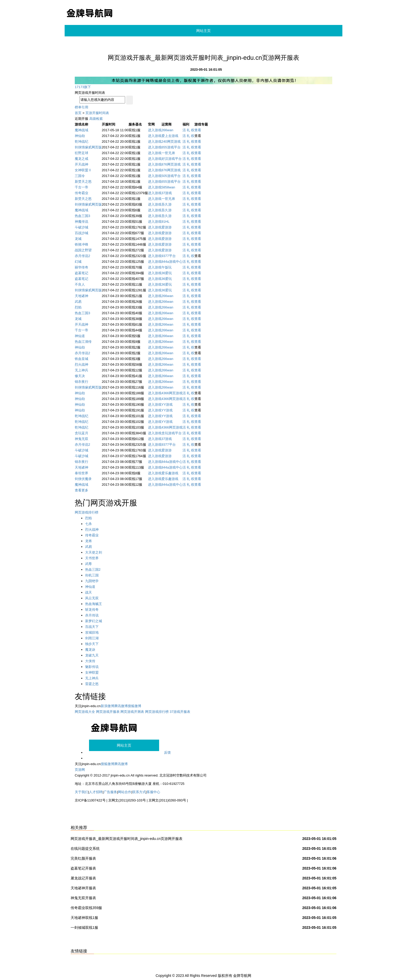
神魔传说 (82, 222)
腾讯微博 (121, 706)
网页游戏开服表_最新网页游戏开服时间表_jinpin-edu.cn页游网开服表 (127, 839)
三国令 (80, 176)
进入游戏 (155, 130)
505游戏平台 (171, 176)
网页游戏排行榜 (87, 512)
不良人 (80, 284)
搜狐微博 (134, 706)
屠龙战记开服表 (83, 878)
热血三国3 (82, 216)
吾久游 (167, 204)
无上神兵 (82, 370)
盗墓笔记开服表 (83, 868)
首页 (78, 113)
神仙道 (80, 336)
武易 (78, 302)
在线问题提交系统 (85, 849)
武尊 (89, 564)
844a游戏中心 (172, 262)
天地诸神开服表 (83, 888)
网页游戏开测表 (132, 712)
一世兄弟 (168, 153)
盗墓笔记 (82, 273)
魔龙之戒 (82, 159)
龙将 (89, 541)
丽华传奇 (82, 267)
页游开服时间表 (97, 113)
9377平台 (169, 256)
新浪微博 (107, 706)
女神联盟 (92, 672)
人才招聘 (96, 792)
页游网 (80, 770)
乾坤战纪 (82, 142)
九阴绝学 (92, 581)
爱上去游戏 (170, 136)
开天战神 (82, 164)
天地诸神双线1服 (84, 918)
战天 (89, 592)
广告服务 (110, 792)
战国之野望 (83, 250)
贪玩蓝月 (82, 433)
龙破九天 (92, 655)
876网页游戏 (171, 164)
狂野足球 (82, 153)
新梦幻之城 (94, 621)
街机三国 (92, 575)
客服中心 (153, 792)
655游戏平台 (171, 147)
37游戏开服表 (180, 712)
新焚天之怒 (83, 182)
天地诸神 (82, 296)
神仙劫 (80, 136)
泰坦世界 (82, 473)
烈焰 (78, 307)
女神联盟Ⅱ (83, 170)
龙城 (78, 239)
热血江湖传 (83, 342)
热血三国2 (93, 570)
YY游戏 (167, 405)
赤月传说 (92, 615)
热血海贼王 (94, 604)
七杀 (89, 524)
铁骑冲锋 (82, 244)
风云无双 (92, 598)
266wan (167, 130)
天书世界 (92, 558)
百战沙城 (82, 233)
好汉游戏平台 (172, 159)
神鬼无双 (82, 439)
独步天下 (92, 644)
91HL (165, 222)
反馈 (167, 752)
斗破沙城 (82, 227)
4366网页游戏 (172, 393)
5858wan (168, 187)
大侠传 (90, 661)
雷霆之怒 (92, 684)
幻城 (78, 262)
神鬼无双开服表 (83, 898)
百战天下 (92, 627)
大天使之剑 (94, 552)
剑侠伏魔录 (83, 479)
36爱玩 (167, 273)
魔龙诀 (90, 650)
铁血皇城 (82, 359)
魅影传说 (92, 667)
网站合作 (125, 792)
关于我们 (82, 792)
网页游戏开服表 (108, 712)
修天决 (80, 376)
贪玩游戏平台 (172, 433)
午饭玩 (167, 267)
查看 (198, 130)
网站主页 (203, 31)
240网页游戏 (171, 142)
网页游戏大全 (85, 712)
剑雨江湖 (92, 638)
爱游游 (167, 227)
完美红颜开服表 (83, 858)
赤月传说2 (82, 256)
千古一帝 (82, 187)
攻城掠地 (92, 632)
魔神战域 (82, 130)
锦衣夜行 (82, 382)
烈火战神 (82, 364)
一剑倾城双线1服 (84, 928)
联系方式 (139, 792)
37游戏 (167, 193)
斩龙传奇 (92, 610)
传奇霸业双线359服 (86, 908)
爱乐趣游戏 (170, 473)
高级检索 (96, 119)
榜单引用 (82, 107)
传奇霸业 (82, 193)
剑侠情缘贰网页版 (88, 147)
